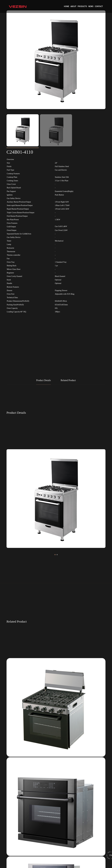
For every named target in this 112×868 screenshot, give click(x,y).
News (91, 6)
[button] (55, 555)
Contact (99, 6)
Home (67, 6)
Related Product (68, 380)
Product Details (43, 380)
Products (82, 6)
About (73, 6)
